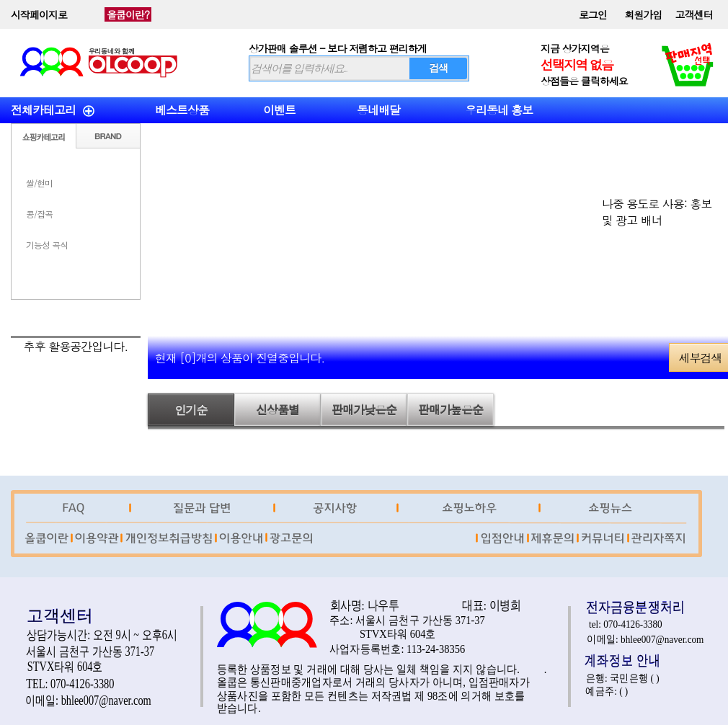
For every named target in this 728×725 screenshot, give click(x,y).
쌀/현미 (39, 183)
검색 (438, 68)
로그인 (593, 14)
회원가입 (644, 14)
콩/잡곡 (39, 214)
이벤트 (279, 110)
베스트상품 (182, 110)
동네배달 (378, 110)
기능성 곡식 (47, 245)
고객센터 (694, 14)
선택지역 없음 (577, 65)
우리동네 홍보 (499, 110)
